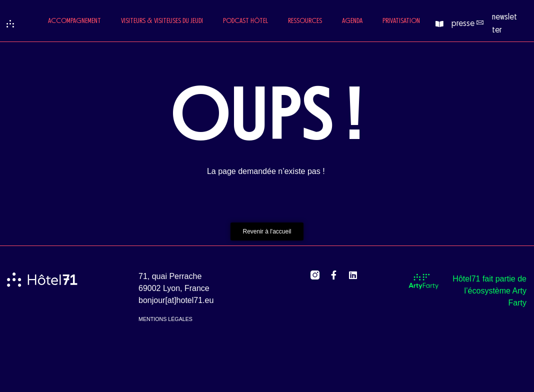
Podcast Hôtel (245, 21)
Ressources (305, 21)
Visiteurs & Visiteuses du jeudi (162, 21)
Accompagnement (74, 21)
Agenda (352, 21)
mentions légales (165, 319)
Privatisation (401, 21)
